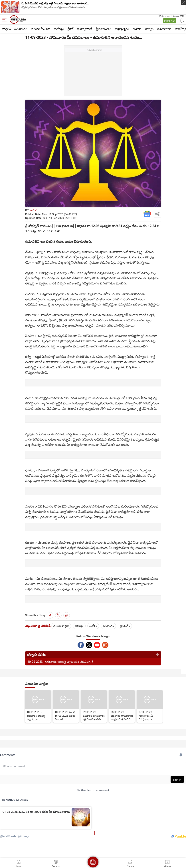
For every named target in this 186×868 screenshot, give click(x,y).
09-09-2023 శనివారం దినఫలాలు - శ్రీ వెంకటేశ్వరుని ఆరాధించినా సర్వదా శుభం (94, 716)
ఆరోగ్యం (59, 29)
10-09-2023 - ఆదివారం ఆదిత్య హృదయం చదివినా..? (60, 662)
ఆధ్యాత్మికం (122, 29)
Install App (170, 21)
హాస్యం (149, 29)
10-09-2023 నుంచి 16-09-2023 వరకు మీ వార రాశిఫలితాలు (65, 716)
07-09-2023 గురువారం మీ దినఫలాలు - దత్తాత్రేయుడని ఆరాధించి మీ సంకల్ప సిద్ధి (150, 716)
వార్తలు (6, 29)
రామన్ (34, 210)
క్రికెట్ (70, 29)
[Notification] (181, 20)
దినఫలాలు (164, 29)
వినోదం (93, 626)
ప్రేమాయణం (103, 29)
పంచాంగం (21, 29)
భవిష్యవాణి (85, 29)
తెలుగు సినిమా (41, 29)
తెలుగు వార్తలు (61, 626)
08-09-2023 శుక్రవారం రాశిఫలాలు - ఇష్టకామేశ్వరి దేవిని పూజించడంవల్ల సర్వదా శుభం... (122, 716)
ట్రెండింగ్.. (125, 626)
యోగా (137, 29)
